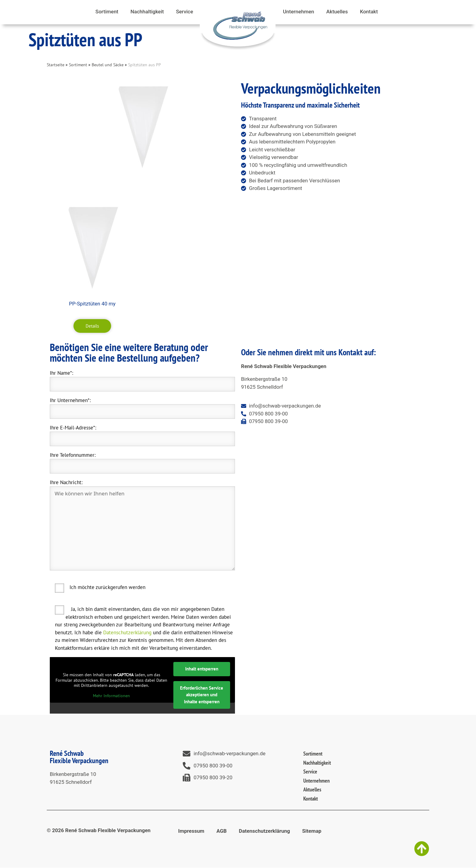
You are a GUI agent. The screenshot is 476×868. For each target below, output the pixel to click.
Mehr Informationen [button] (111, 696)
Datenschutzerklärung (127, 632)
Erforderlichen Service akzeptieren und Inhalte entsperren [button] (202, 695)
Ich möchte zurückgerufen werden (107, 587)
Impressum (191, 831)
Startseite (56, 65)
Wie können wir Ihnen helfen (142, 528)
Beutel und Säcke (108, 65)
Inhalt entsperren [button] (202, 669)
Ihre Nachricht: (66, 482)
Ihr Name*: (61, 373)
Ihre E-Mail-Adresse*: (73, 428)
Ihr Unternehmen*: (70, 400)
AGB (222, 831)
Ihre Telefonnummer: (73, 455)
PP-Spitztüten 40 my (92, 304)
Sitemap (312, 831)
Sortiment (78, 65)
